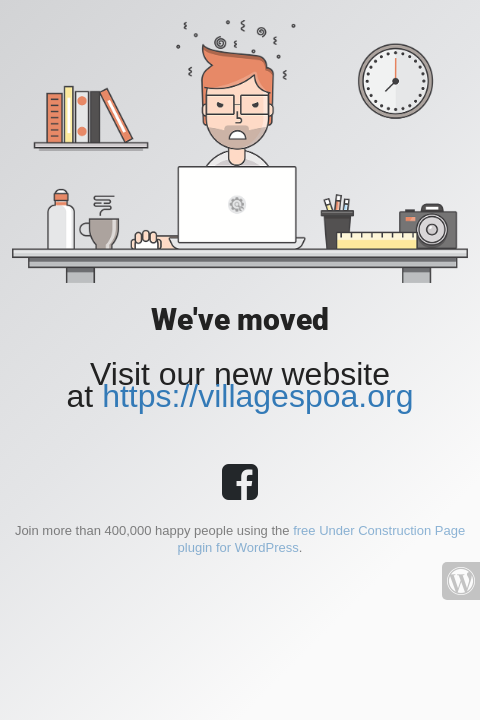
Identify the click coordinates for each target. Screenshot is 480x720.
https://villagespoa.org (257, 396)
